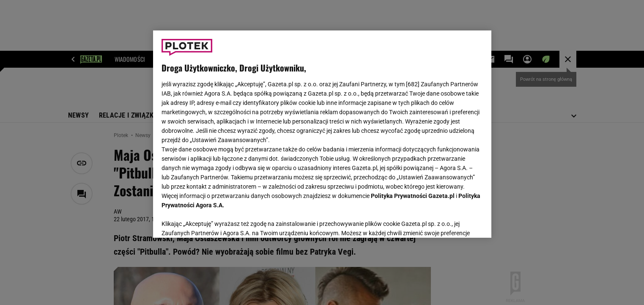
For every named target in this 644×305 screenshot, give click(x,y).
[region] (322, 134)
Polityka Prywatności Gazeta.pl (413, 196)
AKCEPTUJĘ (454, 221)
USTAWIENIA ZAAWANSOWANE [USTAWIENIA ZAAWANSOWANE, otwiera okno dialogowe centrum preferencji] (217, 221)
